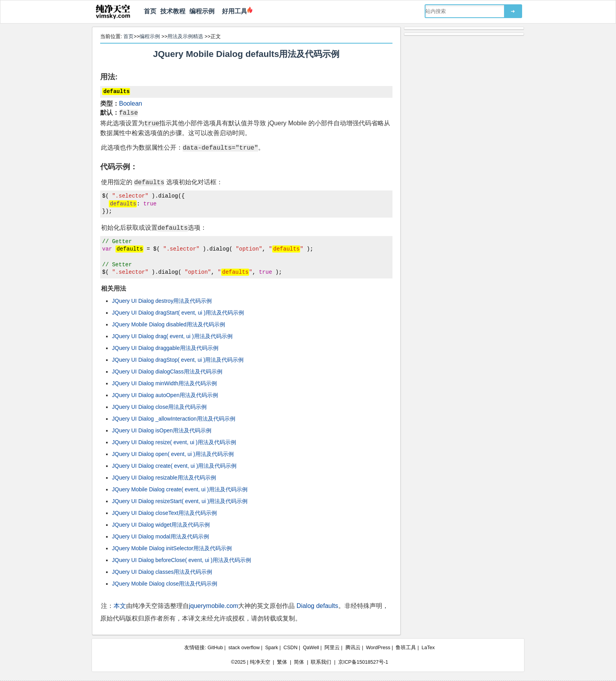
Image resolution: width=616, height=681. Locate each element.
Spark (272, 648)
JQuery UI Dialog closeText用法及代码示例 (164, 513)
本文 (120, 606)
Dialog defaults (317, 606)
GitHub (215, 648)
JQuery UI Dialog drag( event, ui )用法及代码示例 (172, 336)
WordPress (378, 648)
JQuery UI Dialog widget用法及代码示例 (161, 525)
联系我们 (321, 662)
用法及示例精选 (185, 36)
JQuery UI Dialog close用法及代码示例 (159, 407)
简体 (299, 662)
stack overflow (244, 648)
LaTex (428, 648)
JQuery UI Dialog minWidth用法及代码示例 (164, 383)
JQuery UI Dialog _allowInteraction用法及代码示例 (174, 419)
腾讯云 (353, 648)
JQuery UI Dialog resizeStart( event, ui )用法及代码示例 (180, 501)
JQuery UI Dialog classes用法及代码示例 (162, 572)
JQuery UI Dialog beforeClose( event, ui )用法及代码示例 (181, 560)
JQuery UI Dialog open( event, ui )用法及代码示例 (173, 454)
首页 (150, 11)
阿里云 (332, 648)
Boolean (131, 103)
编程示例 (202, 11)
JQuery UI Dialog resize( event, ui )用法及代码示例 (174, 442)
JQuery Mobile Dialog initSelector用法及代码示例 (172, 548)
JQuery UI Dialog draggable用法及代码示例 (165, 348)
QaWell (311, 648)
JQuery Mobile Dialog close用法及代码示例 (165, 584)
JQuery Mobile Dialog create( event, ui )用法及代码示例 (180, 489)
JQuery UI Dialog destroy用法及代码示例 (162, 301)
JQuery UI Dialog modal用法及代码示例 (160, 536)
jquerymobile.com (214, 606)
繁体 (282, 662)
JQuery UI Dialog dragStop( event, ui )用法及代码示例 (178, 360)
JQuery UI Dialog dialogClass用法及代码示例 (167, 372)
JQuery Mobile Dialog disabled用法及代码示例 (169, 324)
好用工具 (233, 11)
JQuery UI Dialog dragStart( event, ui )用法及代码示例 (178, 313)
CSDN (291, 648)
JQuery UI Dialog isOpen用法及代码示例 (162, 430)
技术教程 (173, 11)
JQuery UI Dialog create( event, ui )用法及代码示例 (174, 466)
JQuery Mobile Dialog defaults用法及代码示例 (247, 54)
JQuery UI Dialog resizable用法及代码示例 (164, 478)
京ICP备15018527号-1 (363, 662)
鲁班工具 (406, 648)
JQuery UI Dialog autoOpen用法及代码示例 (165, 395)
